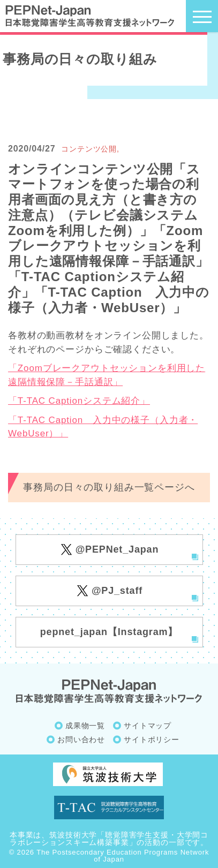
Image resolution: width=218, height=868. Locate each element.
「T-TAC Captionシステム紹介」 (79, 401)
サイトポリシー (152, 739)
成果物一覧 (85, 726)
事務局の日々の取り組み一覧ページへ (109, 487)
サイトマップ (148, 726)
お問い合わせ (81, 739)
